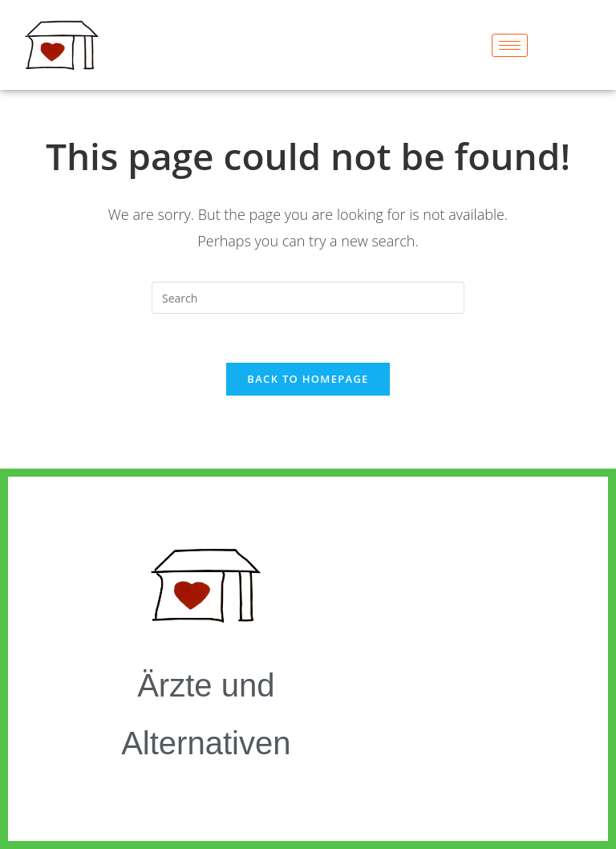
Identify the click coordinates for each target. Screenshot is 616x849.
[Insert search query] (308, 298)
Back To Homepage (308, 379)
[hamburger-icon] (510, 45)
